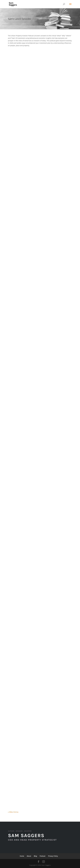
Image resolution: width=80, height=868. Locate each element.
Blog (35, 856)
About (29, 856)
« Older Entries (13, 812)
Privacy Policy (53, 856)
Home (22, 856)
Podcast (43, 856)
